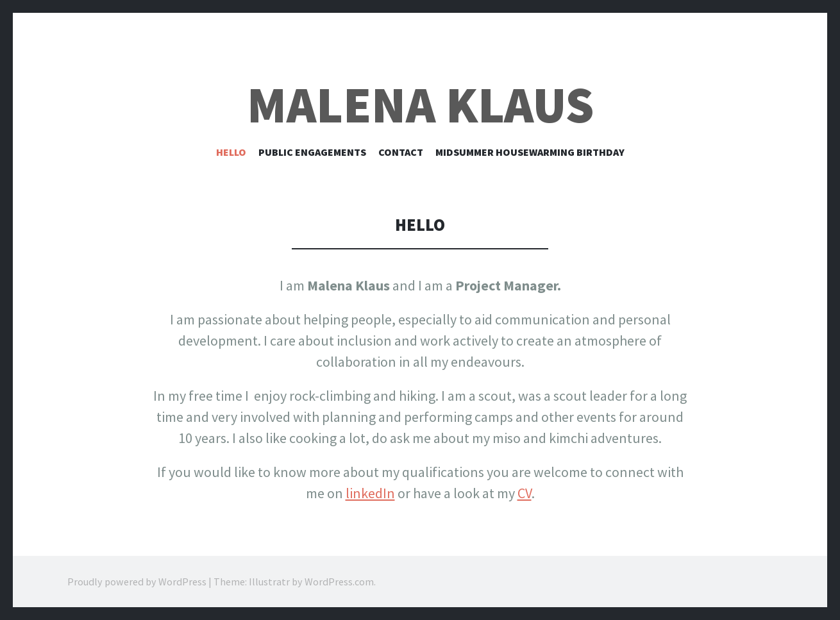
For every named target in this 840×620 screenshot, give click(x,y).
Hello (231, 152)
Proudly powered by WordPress (137, 582)
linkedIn (370, 493)
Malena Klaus (420, 105)
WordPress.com (339, 582)
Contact (401, 152)
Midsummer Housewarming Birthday (530, 152)
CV (525, 493)
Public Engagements (312, 152)
